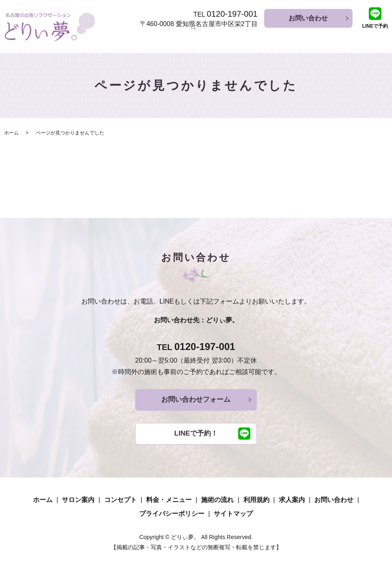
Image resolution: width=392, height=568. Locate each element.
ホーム (128, 36)
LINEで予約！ (196, 433)
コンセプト (200, 36)
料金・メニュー (245, 36)
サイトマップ (233, 513)
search (382, 37)
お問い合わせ (308, 18)
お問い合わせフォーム (196, 398)
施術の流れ (291, 36)
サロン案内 (161, 36)
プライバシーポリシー (172, 513)
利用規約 (327, 36)
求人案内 (359, 36)
